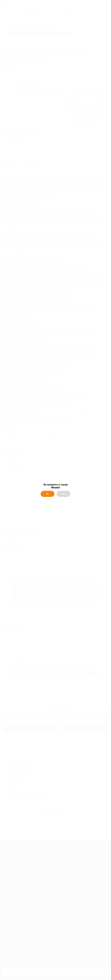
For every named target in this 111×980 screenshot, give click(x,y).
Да (47, 494)
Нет (64, 494)
